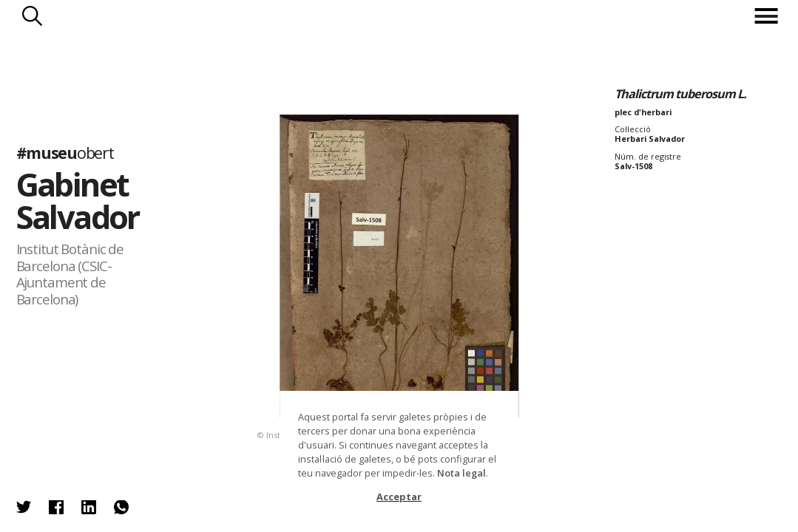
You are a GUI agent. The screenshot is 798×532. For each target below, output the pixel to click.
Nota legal (461, 473)
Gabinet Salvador (78, 200)
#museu (65, 153)
